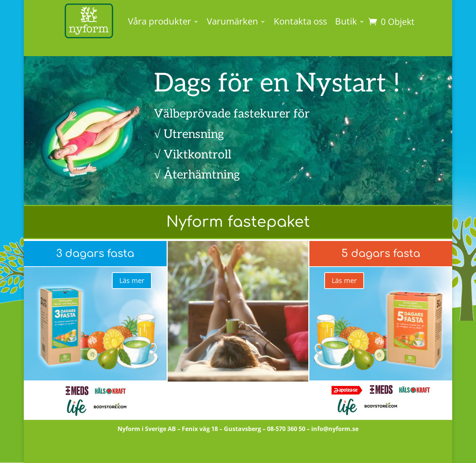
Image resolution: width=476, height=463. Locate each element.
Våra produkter (160, 21)
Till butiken (238, 450)
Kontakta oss (300, 21)
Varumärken (232, 21)
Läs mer (132, 280)
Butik (346, 21)
